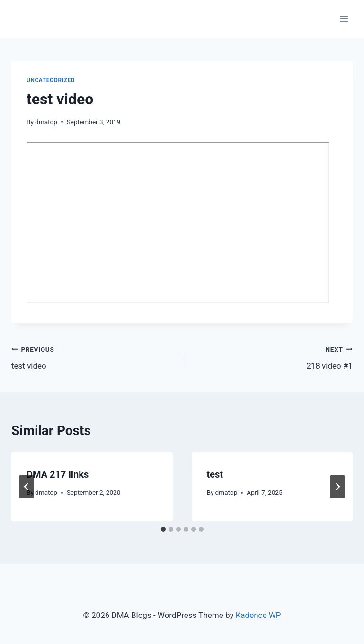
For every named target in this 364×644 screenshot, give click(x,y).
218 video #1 (272, 357)
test (215, 474)
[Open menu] (344, 19)
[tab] (163, 529)
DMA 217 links (58, 474)
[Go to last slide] (27, 487)
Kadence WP (258, 615)
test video (93, 357)
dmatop (46, 122)
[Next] (337, 487)
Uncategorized (51, 80)
